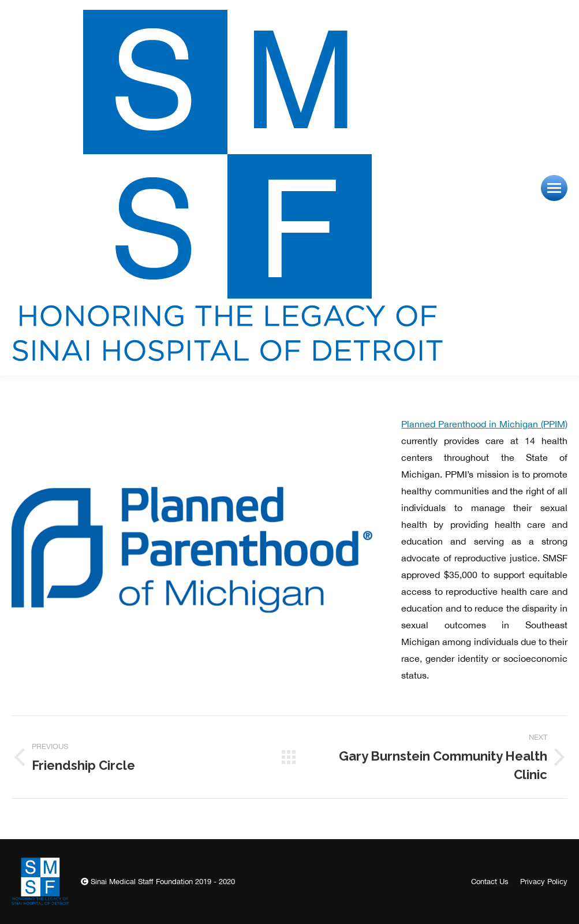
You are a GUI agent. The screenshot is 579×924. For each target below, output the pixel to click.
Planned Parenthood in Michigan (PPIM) (484, 424)
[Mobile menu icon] (554, 188)
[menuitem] (490, 882)
